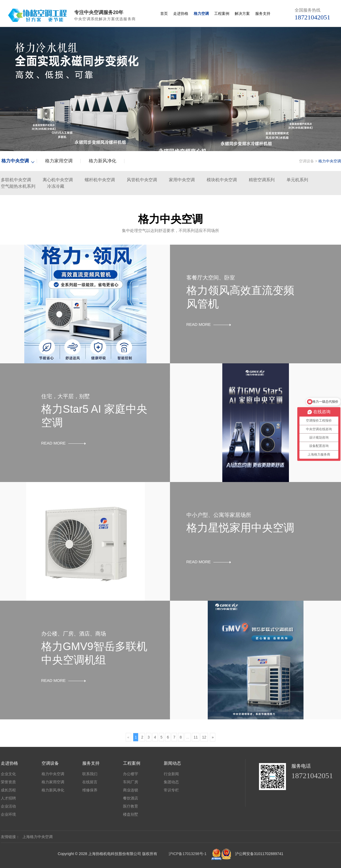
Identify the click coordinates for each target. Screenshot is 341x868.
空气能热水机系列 (18, 186)
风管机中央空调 (142, 180)
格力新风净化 (103, 161)
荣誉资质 (8, 782)
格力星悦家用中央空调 (240, 528)
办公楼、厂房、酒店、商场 (74, 634)
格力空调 (201, 13)
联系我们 (90, 774)
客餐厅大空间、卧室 (211, 278)
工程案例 (222, 13)
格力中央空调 (15, 161)
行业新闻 (171, 774)
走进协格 (181, 13)
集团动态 (171, 782)
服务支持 (263, 13)
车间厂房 (131, 782)
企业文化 (8, 774)
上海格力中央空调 (37, 837)
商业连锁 (131, 790)
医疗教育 (131, 806)
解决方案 (242, 13)
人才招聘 (8, 798)
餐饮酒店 (131, 798)
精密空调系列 (262, 180)
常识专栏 (171, 790)
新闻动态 (172, 763)
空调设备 (306, 161)
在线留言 (90, 782)
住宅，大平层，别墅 (66, 396)
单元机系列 (297, 180)
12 (204, 737)
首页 (164, 13)
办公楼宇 (131, 774)
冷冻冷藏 (56, 186)
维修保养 (90, 790)
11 (196, 737)
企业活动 (8, 806)
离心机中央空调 (58, 180)
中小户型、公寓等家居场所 (219, 515)
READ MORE (209, 324)
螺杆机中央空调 (100, 180)
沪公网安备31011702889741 (259, 854)
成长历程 (8, 790)
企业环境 (8, 814)
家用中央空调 (182, 180)
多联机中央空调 (16, 180)
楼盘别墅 (131, 814)
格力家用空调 (59, 161)
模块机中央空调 (222, 180)
